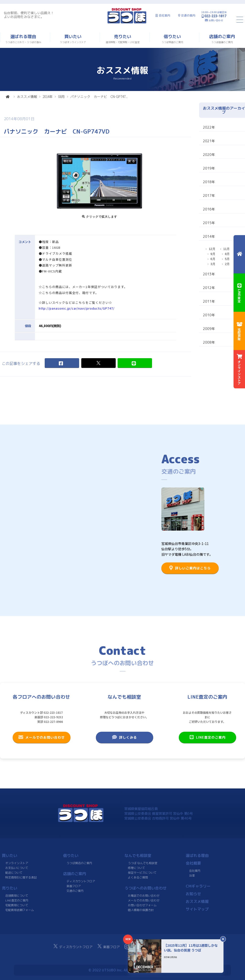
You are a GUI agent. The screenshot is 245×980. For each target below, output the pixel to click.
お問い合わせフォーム (142, 905)
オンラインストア (17, 863)
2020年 (209, 155)
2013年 (209, 274)
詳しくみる (124, 737)
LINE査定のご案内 (207, 737)
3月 (213, 264)
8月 (227, 254)
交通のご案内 (75, 891)
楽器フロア (74, 886)
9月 (213, 254)
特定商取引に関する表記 (21, 877)
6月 (213, 259)
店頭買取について (17, 896)
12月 (212, 249)
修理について (136, 868)
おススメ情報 (27, 96)
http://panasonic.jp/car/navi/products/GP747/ (77, 309)
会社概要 (193, 863)
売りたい (10, 888)
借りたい (71, 855)
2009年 (209, 329)
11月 (226, 249)
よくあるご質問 (138, 877)
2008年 (209, 342)
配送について (14, 873)
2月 (227, 264)
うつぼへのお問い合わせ (146, 888)
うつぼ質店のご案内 (79, 863)
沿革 (192, 875)
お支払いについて (17, 868)
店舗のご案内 (75, 874)
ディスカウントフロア (81, 881)
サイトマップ (197, 909)
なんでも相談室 (138, 855)
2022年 (209, 127)
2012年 (209, 288)
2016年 (209, 209)
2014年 (48, 96)
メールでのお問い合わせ (41, 737)
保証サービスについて (142, 873)
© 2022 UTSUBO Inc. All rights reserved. (122, 970)
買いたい (10, 855)
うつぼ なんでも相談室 (143, 863)
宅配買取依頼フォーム (20, 910)
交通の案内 (188, 15)
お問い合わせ (216, 20)
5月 (227, 259)
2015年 (209, 223)
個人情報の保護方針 (141, 910)
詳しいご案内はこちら (190, 568)
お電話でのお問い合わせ (144, 896)
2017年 (209, 195)
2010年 (209, 315)
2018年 (209, 182)
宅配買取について (17, 905)
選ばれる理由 (197, 855)
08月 (61, 96)
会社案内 (164, 15)
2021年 (209, 141)
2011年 (209, 301)
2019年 (209, 168)
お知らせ (193, 894)
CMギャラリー (198, 886)
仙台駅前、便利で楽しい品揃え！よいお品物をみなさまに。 (29, 15)
